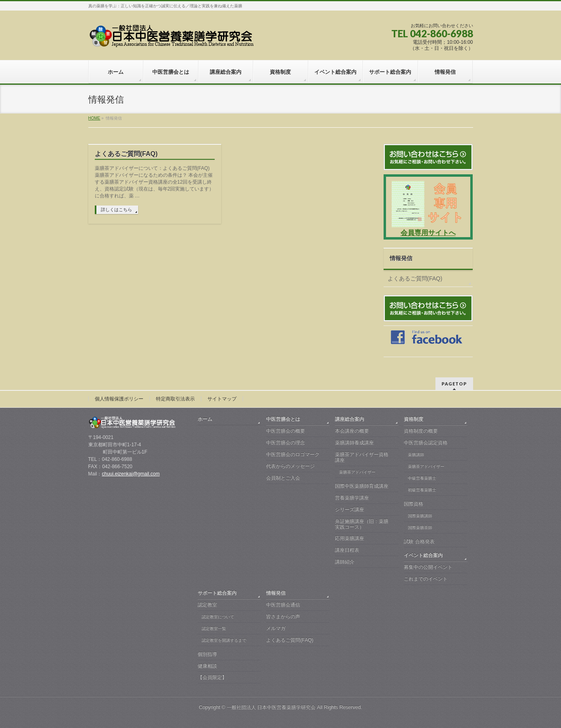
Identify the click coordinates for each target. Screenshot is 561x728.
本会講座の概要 (352, 431)
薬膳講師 (416, 455)
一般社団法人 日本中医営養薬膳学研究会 (271, 707)
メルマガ (276, 628)
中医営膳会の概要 (286, 431)
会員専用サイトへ (428, 233)
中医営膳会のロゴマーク (293, 454)
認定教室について (218, 617)
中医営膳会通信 (283, 605)
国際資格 (414, 504)
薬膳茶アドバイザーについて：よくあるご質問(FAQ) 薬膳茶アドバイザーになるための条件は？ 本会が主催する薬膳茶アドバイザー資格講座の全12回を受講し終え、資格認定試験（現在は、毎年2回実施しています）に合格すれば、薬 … (155, 182)
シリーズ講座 (350, 510)
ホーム (205, 419)
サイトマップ (222, 399)
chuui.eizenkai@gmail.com (131, 474)
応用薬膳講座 (350, 538)
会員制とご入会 (283, 478)
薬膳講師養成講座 (354, 443)
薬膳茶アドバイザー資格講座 (362, 457)
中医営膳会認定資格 (426, 443)
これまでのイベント (426, 579)
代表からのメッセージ (290, 466)
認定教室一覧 (214, 628)
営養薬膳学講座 (352, 498)
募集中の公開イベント (428, 567)
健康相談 (207, 666)
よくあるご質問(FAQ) (126, 154)
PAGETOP (454, 384)
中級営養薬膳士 (422, 478)
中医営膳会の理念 (286, 443)
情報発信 (401, 258)
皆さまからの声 (283, 617)
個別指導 (207, 654)
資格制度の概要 (421, 431)
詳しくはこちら (116, 210)
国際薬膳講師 (420, 516)
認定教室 (207, 605)
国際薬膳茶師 (420, 528)
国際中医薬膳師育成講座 (362, 486)
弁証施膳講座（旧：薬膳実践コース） (362, 524)
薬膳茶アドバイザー (357, 472)
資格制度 (414, 419)
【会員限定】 (212, 677)
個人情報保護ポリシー (119, 399)
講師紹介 (345, 562)
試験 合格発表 (419, 542)
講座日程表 (347, 550)
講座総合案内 (350, 419)
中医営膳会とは (283, 419)
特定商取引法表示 (175, 399)
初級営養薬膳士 (422, 490)
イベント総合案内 (423, 555)
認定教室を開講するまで (224, 640)
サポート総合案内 (217, 593)
